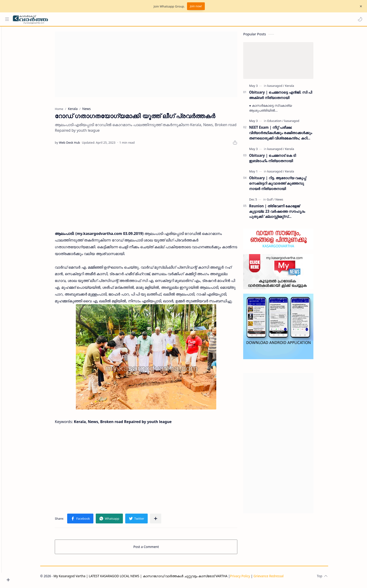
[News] (287, 201)
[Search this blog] (97, 19)
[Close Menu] (360, 6)
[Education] (284, 123)
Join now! (196, 6)
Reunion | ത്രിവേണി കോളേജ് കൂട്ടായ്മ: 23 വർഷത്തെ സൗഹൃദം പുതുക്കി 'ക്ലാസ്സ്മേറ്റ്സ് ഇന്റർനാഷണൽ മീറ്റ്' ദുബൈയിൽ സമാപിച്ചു (285, 214)
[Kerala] (298, 88)
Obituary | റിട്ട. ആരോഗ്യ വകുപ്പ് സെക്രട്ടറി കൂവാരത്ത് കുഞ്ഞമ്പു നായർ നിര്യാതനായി (286, 186)
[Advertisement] (154, 66)
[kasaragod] (284, 88)
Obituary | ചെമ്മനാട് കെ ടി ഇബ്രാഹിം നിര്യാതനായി (281, 160)
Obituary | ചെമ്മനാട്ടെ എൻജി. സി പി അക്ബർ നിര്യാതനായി (289, 97)
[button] (359, 19)
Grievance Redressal (277, 578)
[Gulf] (279, 201)
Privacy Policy (248, 578)
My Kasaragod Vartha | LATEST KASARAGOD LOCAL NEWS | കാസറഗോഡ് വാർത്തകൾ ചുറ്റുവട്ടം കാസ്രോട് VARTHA (149, 578)
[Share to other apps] (164, 521)
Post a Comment (154, 549)
